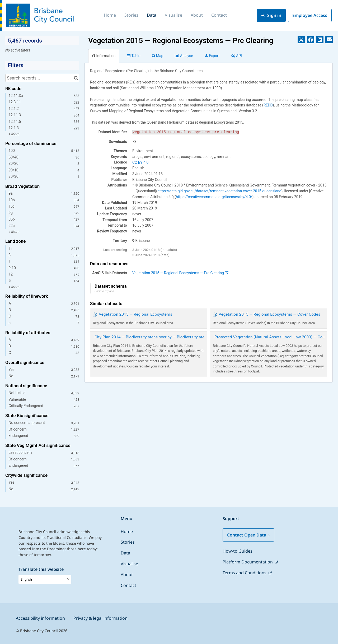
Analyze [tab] (184, 56)
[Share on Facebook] (311, 40)
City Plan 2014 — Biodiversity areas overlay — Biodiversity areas (152, 337)
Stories (131, 15)
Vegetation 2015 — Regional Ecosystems (135, 314)
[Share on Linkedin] (320, 40)
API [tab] (237, 56)
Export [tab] (212, 56)
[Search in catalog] (76, 78)
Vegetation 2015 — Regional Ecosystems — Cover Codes (269, 314)
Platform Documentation (248, 562)
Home (110, 15)
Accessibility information (40, 618)
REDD (268, 105)
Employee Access (310, 15)
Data (152, 15)
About (197, 15)
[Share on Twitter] (301, 40)
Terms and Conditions (245, 573)
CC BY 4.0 (140, 162)
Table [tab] (134, 56)
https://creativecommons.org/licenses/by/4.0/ (214, 197)
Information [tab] (104, 56)
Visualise (173, 15)
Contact (219, 15)
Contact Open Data (248, 535)
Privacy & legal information (100, 618)
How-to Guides (238, 551)
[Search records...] (42, 78)
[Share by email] (329, 40)
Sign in (271, 15)
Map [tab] (158, 56)
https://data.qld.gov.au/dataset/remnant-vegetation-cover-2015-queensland (219, 191)
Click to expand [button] (104, 291)
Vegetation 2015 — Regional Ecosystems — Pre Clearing (180, 273)
